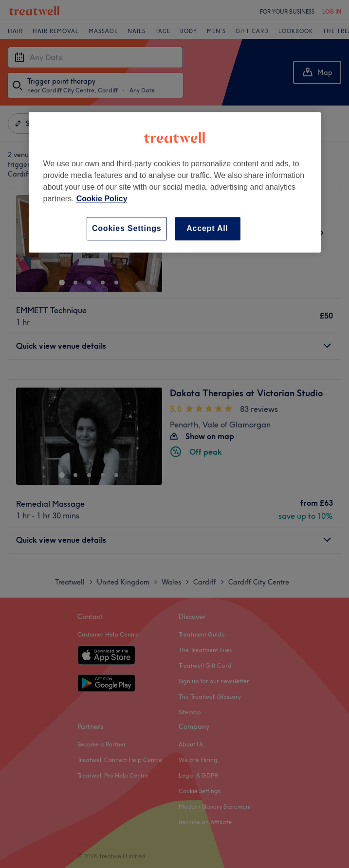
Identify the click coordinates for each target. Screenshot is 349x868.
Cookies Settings (127, 228)
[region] (175, 182)
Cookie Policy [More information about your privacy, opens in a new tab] (102, 199)
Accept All (207, 228)
